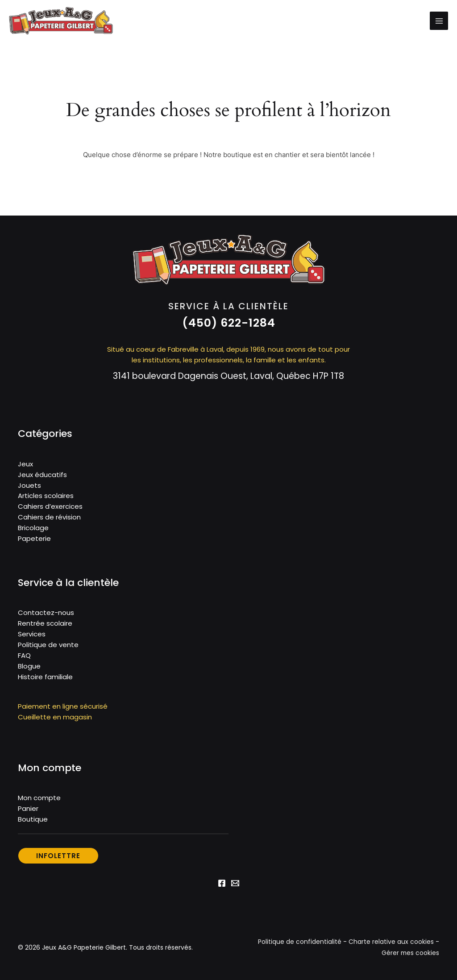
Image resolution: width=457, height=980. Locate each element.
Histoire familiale (45, 679)
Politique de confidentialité (300, 945)
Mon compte (39, 800)
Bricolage (33, 530)
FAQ (24, 658)
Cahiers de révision (49, 520)
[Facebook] (222, 886)
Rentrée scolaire (45, 626)
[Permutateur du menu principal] (439, 22)
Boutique (33, 822)
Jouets (29, 488)
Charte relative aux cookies (391, 945)
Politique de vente (48, 647)
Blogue (29, 669)
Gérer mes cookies (410, 955)
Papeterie (34, 541)
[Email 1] (235, 886)
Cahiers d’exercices (50, 509)
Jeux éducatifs (42, 477)
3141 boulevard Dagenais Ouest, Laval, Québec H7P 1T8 (229, 378)
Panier (28, 811)
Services (32, 637)
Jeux (25, 466)
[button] (229, 325)
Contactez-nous (46, 615)
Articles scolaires (46, 498)
